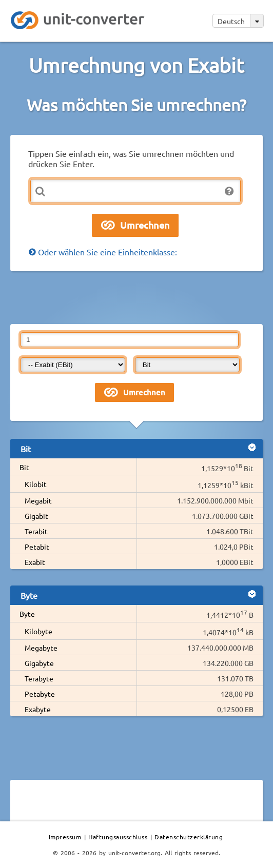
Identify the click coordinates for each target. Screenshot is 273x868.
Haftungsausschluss (118, 837)
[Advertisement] (136, 297)
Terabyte (39, 678)
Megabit (38, 500)
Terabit (36, 531)
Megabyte (41, 648)
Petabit (37, 547)
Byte (27, 614)
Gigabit (36, 516)
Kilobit (36, 484)
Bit (24, 467)
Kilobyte (38, 631)
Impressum (65, 837)
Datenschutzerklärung (189, 837)
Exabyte (38, 709)
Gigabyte (39, 663)
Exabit (35, 562)
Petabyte (40, 694)
